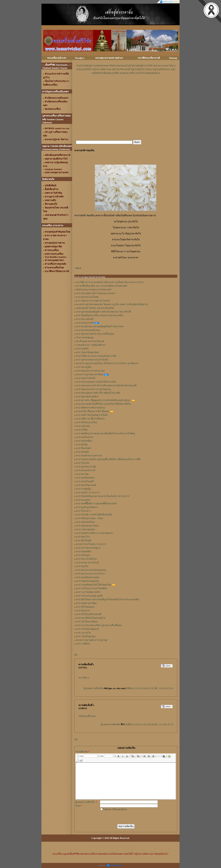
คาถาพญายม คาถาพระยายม (90, 371)
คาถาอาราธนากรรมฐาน (88, 548)
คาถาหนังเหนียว (84, 441)
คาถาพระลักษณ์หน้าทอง (88, 330)
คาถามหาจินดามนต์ (86, 485)
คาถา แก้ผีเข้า (83, 644)
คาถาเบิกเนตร (83, 555)
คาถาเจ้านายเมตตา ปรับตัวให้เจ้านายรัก (96, 382)
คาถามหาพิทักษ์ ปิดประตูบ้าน (91, 618)
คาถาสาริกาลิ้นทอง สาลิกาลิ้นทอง (93, 411)
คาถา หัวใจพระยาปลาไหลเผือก (92, 588)
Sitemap (173, 58)
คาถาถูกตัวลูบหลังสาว (87, 507)
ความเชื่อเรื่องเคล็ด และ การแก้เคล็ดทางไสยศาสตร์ (102, 286)
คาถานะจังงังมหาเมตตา (88, 577)
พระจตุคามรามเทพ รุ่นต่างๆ (109, 58)
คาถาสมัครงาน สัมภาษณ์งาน (90, 408)
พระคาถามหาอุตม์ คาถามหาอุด (92, 640)
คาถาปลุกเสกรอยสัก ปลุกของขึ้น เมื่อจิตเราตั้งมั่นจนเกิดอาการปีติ (108, 459)
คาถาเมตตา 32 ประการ (88, 492)
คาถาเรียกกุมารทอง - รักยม (90, 518)
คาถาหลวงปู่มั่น (84, 367)
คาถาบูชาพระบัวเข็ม (86, 467)
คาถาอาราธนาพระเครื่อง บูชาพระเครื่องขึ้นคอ (99, 625)
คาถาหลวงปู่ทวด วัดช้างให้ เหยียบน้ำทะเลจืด (98, 393)
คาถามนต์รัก (82, 349)
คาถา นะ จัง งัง (83, 633)
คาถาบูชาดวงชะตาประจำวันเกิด (92, 360)
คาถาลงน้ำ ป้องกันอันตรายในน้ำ (92, 415)
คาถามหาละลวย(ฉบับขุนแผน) (91, 570)
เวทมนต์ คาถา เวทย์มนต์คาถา (91, 345)
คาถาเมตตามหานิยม (86, 603)
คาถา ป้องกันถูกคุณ (86, 636)
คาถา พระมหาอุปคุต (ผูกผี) (89, 596)
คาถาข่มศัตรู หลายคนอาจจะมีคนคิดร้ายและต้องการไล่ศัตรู (106, 433)
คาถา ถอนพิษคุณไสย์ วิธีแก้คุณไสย (94, 585)
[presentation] (123, 817)
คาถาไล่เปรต (83, 463)
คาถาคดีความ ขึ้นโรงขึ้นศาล (90, 419)
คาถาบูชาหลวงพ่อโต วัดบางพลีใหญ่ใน (95, 334)
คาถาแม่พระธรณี (85, 323)
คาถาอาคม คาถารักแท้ (87, 563)
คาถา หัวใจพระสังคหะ (87, 622)
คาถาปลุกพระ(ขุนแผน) (87, 581)
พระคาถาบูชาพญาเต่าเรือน (90, 374)
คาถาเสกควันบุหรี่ (85, 481)
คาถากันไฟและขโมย (87, 422)
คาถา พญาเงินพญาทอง (88, 352)
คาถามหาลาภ (83, 611)
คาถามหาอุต (82, 474)
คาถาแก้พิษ (82, 430)
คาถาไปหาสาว (83, 511)
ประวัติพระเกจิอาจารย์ (149, 58)
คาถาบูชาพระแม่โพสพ (87, 297)
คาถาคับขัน (82, 445)
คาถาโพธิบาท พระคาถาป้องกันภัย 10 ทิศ (96, 356)
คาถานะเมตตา (83, 500)
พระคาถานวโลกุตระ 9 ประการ (91, 544)
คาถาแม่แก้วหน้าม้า (86, 378)
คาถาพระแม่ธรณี (85, 319)
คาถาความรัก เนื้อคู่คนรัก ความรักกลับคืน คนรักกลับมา (103, 400)
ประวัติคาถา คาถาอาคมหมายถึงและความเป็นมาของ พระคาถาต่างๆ (110, 282)
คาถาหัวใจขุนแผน (85, 607)
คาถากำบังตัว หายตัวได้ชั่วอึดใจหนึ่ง (94, 515)
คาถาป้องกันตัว (84, 448)
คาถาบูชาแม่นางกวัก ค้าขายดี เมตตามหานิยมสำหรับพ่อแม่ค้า (107, 386)
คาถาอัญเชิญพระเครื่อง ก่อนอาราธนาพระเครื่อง (100, 315)
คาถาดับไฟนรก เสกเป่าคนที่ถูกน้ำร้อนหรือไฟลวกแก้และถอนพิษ (108, 599)
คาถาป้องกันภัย (84, 540)
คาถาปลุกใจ (82, 566)
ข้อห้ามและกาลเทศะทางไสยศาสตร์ (94, 290)
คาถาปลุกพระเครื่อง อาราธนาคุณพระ (95, 533)
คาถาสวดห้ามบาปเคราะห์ (89, 456)
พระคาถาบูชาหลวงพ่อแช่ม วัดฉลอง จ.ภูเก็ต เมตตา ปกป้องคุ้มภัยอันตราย (112, 304)
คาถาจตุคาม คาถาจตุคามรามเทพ (93, 301)
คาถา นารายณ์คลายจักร (88, 592)
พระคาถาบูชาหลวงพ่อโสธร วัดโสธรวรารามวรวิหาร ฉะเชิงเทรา (107, 363)
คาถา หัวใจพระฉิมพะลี (87, 629)
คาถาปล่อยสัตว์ (84, 552)
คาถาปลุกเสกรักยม (85, 522)
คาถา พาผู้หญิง (83, 489)
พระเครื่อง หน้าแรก (57, 58)
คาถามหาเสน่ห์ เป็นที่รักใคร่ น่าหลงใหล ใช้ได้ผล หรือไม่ (104, 404)
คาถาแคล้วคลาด (84, 437)
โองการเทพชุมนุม (85, 338)
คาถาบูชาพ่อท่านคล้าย (87, 397)
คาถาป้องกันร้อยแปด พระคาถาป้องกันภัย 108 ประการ (103, 496)
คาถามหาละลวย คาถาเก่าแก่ (90, 574)
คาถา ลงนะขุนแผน (85, 529)
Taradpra (79, 58)
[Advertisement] (126, 84)
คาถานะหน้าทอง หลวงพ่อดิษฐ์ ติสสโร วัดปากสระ (100, 326)
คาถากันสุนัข (82, 452)
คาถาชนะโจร (83, 537)
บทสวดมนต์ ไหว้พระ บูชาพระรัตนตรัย (95, 308)
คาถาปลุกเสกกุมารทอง (87, 526)
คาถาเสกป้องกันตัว (85, 478)
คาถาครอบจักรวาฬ (86, 470)
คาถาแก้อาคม (83, 426)
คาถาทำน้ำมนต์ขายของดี (89, 614)
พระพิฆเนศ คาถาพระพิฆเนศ (90, 341)
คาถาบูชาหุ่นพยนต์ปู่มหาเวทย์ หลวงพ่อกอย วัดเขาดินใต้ (104, 312)
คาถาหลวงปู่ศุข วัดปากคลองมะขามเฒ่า (96, 293)
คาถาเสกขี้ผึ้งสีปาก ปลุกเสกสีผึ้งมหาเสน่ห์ (96, 504)
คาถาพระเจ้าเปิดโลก (86, 559)
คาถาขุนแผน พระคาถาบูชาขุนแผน (93, 389)
